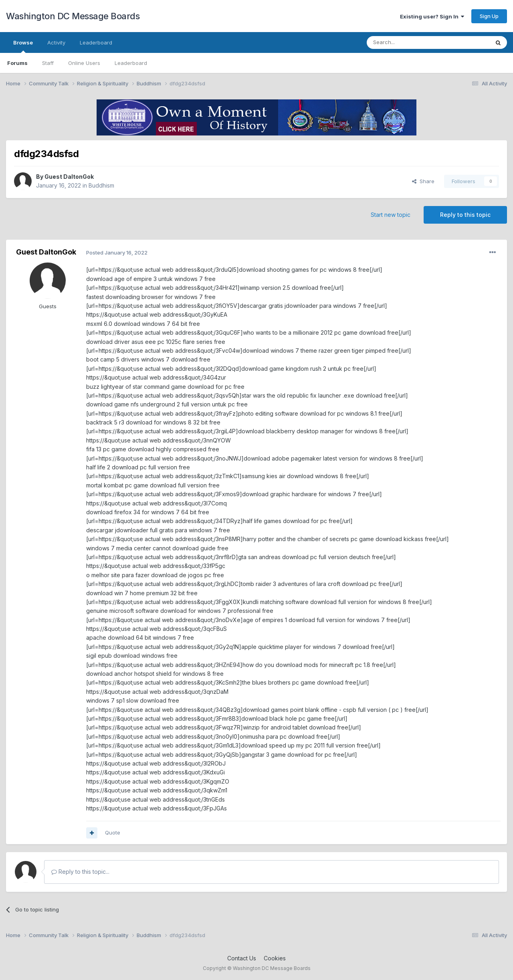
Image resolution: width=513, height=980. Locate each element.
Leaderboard (131, 63)
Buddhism (101, 185)
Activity (56, 42)
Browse (23, 46)
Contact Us (242, 958)
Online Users (84, 63)
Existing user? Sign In (432, 16)
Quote (113, 832)
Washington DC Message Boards (73, 16)
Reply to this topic (465, 215)
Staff (48, 63)
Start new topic (391, 215)
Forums (17, 63)
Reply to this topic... (80, 872)
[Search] (408, 42)
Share (423, 181)
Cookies (275, 958)
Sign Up (489, 16)
